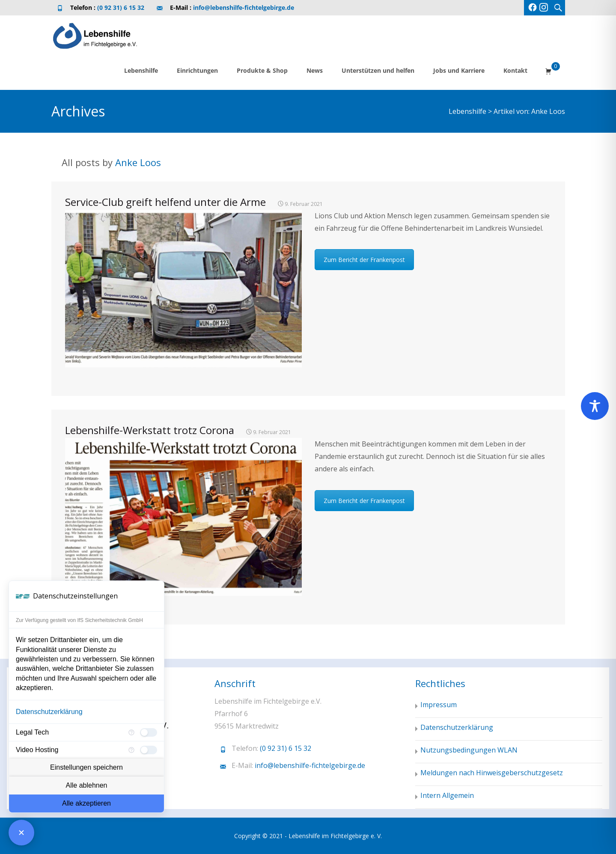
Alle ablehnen (87, 785)
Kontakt (515, 70)
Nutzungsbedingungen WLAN (469, 750)
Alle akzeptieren (86, 803)
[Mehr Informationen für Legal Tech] (131, 732)
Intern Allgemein (447, 795)
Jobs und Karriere (459, 70)
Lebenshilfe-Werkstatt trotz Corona (150, 430)
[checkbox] (149, 732)
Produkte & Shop (262, 70)
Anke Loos (138, 162)
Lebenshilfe (141, 70)
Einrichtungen (197, 70)
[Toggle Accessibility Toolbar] (595, 406)
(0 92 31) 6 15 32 (121, 7)
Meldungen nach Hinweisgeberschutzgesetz (492, 773)
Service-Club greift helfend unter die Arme (165, 202)
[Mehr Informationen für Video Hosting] (131, 750)
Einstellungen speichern (86, 767)
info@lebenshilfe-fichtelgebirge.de (244, 7)
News (315, 70)
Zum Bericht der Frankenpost (364, 260)
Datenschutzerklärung (49, 712)
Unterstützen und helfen (378, 70)
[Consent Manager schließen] (21, 833)
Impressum (439, 705)
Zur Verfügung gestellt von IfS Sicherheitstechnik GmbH (79, 620)
